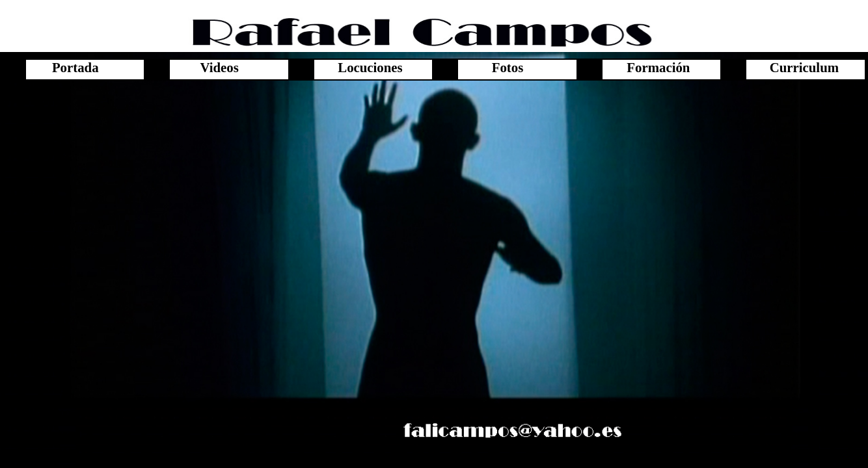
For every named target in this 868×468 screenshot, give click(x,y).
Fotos (508, 67)
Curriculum (796, 67)
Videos (219, 67)
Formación (652, 67)
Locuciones (364, 67)
